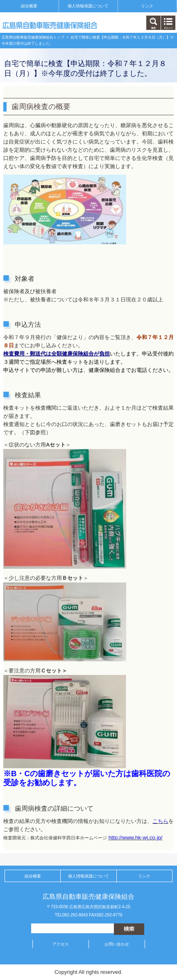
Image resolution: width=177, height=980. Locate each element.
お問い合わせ (117, 944)
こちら (160, 821)
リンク (147, 6)
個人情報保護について (88, 6)
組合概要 (29, 6)
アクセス (61, 944)
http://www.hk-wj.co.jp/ (136, 838)
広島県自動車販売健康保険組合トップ (33, 37)
